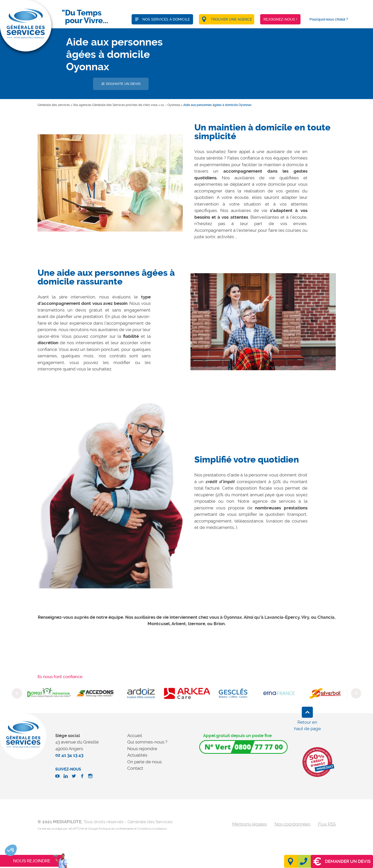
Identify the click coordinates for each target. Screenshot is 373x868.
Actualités (137, 755)
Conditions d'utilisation (152, 829)
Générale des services (54, 105)
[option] (110, 183)
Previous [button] (17, 693)
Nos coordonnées (292, 824)
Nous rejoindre (142, 749)
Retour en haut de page (307, 725)
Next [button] (356, 693)
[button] (11, 850)
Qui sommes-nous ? (147, 742)
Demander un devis (342, 861)
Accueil (135, 736)
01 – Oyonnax (170, 105)
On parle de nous (144, 762)
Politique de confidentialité (116, 829)
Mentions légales (249, 824)
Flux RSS (327, 824)
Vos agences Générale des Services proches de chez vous (115, 105)
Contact (135, 768)
